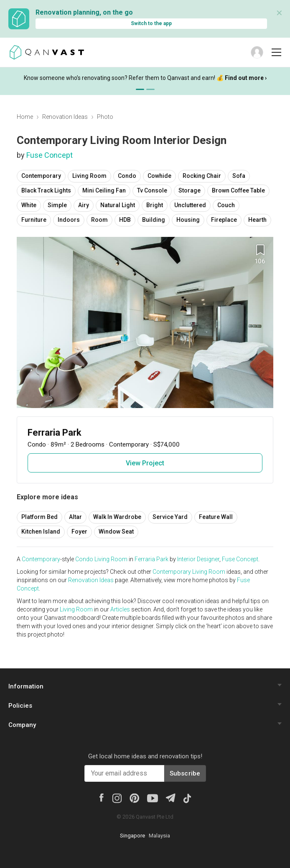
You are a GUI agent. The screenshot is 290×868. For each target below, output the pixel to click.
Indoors (69, 220)
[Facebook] (102, 797)
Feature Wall (216, 517)
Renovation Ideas (65, 117)
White (29, 205)
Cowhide (159, 176)
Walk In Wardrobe (117, 517)
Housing (188, 220)
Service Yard (170, 517)
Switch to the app (151, 23)
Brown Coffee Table (238, 190)
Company (22, 725)
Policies (20, 706)
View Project (145, 463)
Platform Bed (39, 517)
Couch (226, 205)
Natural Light (118, 205)
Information (26, 686)
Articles (120, 609)
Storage (190, 190)
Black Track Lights (46, 190)
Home (25, 117)
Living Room (89, 176)
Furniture (34, 220)
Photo (105, 117)
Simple (57, 205)
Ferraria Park (151, 559)
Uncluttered (190, 205)
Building (154, 220)
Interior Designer (198, 559)
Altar (75, 517)
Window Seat (116, 532)
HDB (125, 220)
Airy (84, 205)
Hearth (257, 220)
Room (99, 220)
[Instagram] (117, 798)
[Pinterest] (134, 798)
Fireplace (224, 220)
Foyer (79, 532)
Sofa (239, 176)
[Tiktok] (187, 798)
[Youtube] (153, 798)
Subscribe (185, 773)
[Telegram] (170, 797)
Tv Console (152, 190)
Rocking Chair (202, 176)
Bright (155, 205)
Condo (127, 176)
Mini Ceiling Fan (104, 190)
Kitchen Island (41, 532)
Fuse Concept (50, 155)
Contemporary (41, 176)
